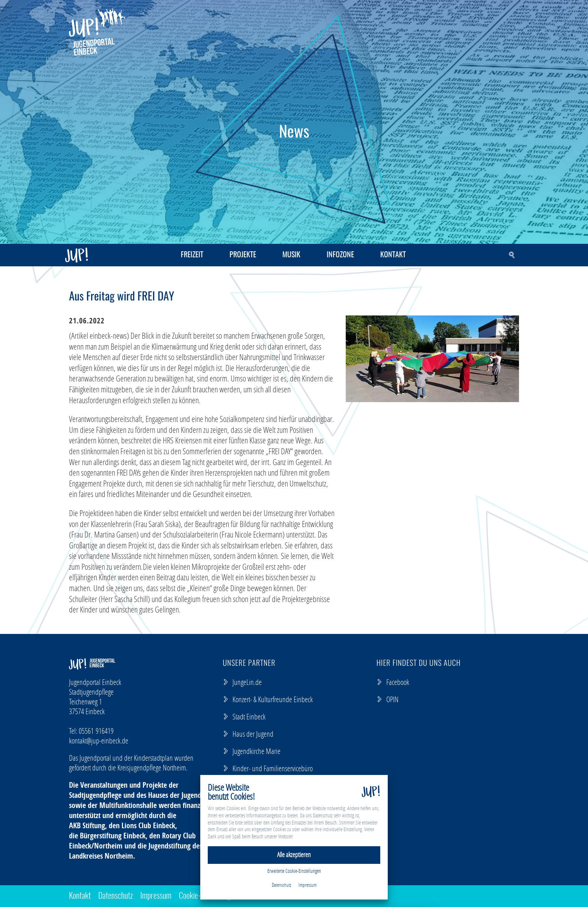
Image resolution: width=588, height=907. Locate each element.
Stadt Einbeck (244, 716)
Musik (291, 255)
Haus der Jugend (248, 734)
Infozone (340, 255)
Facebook (393, 682)
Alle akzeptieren (294, 855)
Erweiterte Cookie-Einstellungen (294, 871)
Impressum (156, 896)
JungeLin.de (242, 682)
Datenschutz (115, 896)
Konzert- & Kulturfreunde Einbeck (268, 699)
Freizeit (192, 255)
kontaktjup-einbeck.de (99, 740)
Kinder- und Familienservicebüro (268, 768)
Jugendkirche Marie (252, 751)
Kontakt (393, 255)
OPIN (388, 699)
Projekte (243, 255)
